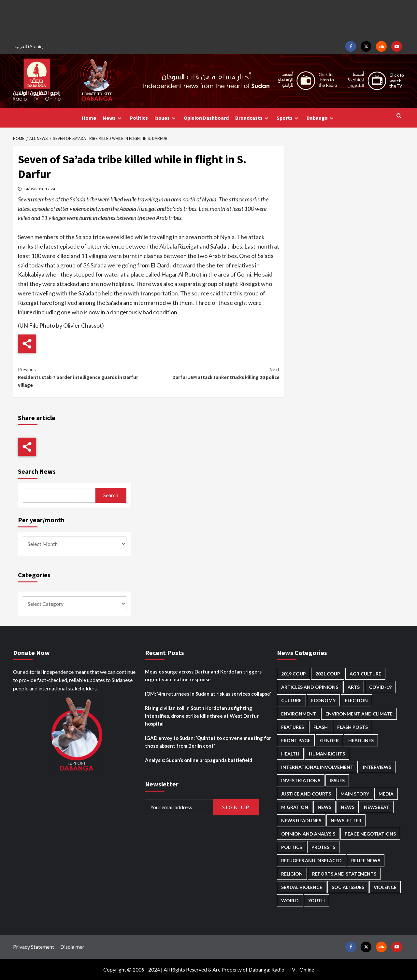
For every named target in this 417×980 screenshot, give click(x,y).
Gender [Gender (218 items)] (329, 740)
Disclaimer (72, 947)
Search (111, 495)
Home (89, 118)
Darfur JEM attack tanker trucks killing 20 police (214, 373)
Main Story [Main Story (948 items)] (355, 794)
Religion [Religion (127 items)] (292, 874)
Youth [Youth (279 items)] (316, 900)
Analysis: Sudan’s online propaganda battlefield (199, 760)
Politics (139, 118)
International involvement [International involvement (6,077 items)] (317, 767)
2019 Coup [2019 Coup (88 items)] (294, 674)
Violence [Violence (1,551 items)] (385, 887)
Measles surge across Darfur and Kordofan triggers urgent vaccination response (203, 675)
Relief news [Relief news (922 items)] (366, 860)
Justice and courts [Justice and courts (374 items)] (306, 794)
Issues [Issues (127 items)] (337, 780)
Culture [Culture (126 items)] (291, 700)
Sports (288, 118)
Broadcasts (253, 118)
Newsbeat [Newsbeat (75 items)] (377, 807)
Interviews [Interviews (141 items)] (377, 767)
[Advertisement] (208, 20)
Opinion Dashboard (206, 118)
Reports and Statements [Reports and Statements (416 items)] (344, 874)
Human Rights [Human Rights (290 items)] (327, 754)
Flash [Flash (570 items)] (321, 727)
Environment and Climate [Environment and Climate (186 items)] (359, 714)
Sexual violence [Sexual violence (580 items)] (302, 887)
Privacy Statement (34, 947)
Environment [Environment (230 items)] (299, 714)
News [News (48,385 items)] (324, 807)
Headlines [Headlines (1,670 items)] (361, 740)
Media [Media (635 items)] (386, 794)
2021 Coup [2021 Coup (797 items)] (328, 674)
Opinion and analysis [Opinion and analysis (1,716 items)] (308, 834)
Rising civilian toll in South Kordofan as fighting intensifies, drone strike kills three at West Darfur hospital (202, 716)
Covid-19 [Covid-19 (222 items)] (380, 687)
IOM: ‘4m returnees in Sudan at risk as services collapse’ (208, 694)
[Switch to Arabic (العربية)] (30, 46)
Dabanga (321, 118)
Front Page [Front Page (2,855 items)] (296, 740)
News (113, 118)
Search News (37, 471)
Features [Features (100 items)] (293, 727)
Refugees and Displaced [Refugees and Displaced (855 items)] (311, 860)
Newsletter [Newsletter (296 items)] (346, 820)
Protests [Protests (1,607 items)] (323, 847)
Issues (166, 118)
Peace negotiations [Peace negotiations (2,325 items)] (370, 834)
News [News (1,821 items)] (348, 807)
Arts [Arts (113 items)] (354, 687)
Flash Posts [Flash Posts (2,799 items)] (352, 727)
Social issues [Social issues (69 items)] (348, 887)
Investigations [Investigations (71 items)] (301, 780)
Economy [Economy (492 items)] (323, 700)
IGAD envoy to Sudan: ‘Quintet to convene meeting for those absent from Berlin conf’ (208, 742)
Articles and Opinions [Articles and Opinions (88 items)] (310, 687)
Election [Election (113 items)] (356, 700)
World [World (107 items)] (290, 900)
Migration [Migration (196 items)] (295, 807)
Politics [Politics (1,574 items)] (292, 847)
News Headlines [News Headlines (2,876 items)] (301, 820)
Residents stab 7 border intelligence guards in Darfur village (83, 377)
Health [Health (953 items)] (290, 754)
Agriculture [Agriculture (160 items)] (365, 674)
